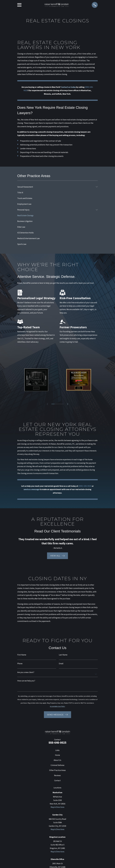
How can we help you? (26, 681)
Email (61, 664)
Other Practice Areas (57, 770)
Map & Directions (57, 807)
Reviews (57, 775)
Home (57, 755)
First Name (22, 655)
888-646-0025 (57, 743)
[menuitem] (56, 187)
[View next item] (68, 404)
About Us (57, 760)
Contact (57, 780)
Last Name (63, 655)
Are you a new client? (26, 672)
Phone (20, 664)
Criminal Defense (57, 765)
